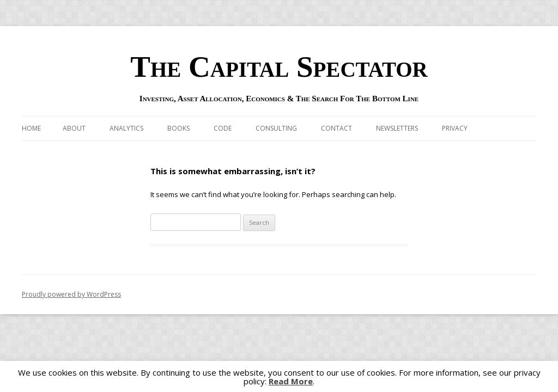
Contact (336, 128)
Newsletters (397, 128)
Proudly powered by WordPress (71, 294)
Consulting (276, 128)
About (74, 128)
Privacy (455, 128)
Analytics (126, 128)
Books (178, 128)
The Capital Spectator (279, 67)
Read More (291, 381)
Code (223, 128)
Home (31, 128)
